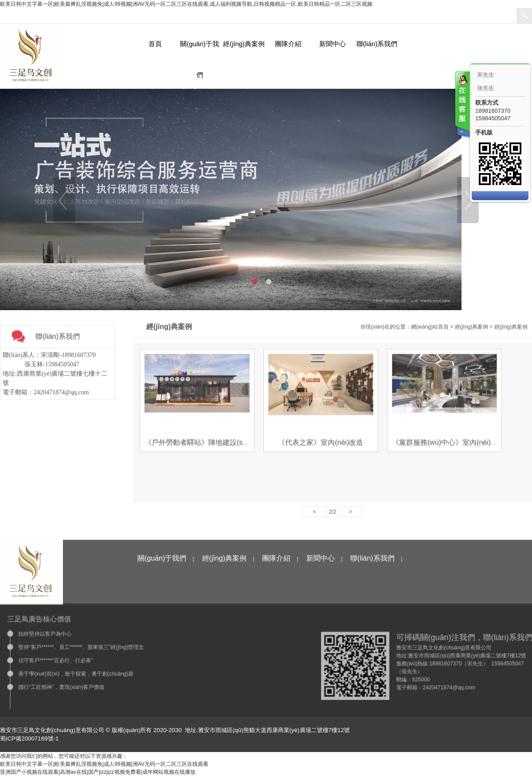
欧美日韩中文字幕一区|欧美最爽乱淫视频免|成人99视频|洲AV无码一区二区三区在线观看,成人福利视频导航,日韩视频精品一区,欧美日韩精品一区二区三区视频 (186, 4)
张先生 (486, 88)
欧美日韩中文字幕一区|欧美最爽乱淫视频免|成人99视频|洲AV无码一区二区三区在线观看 (104, 764)
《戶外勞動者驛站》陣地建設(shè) (199, 445)
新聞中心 (332, 44)
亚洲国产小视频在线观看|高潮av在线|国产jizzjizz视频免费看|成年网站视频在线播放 (98, 772)
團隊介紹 (288, 44)
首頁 (155, 44)
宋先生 (486, 75)
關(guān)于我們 (199, 59)
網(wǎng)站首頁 (430, 329)
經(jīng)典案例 (244, 44)
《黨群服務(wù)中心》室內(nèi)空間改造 (456, 445)
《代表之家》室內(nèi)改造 (321, 445)
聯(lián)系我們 (377, 44)
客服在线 (462, 105)
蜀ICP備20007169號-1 (29, 739)
